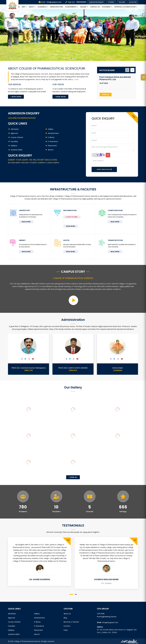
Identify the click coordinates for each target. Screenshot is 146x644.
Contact (67, 626)
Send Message (104, 169)
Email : (50, 2)
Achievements (71, 7)
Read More (16, 97)
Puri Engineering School (107, 616)
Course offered (17, 137)
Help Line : (76, 2)
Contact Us (95, 7)
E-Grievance (53, 142)
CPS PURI (101, 613)
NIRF (23, 7)
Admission (15, 129)
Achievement (53, 133)
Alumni (51, 150)
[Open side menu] (143, 77)
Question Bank (16, 150)
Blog (65, 617)
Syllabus (14, 146)
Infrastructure (57, 7)
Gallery (83, 7)
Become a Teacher (71, 621)
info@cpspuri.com (110, 622)
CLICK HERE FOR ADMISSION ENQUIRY (22, 118)
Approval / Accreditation (125, 7)
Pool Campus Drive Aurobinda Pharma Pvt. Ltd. (115, 78)
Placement (106, 7)
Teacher (122, 2)
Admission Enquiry (96, 2)
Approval (14, 133)
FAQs (66, 630)
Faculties (133, 2)
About (31, 7)
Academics (42, 7)
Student (111, 2)
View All (106, 95)
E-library (51, 137)
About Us (67, 613)
